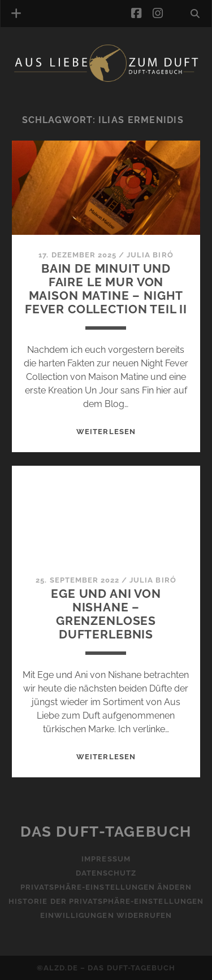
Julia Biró (150, 255)
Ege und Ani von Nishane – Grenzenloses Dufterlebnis (106, 614)
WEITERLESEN (106, 432)
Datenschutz (106, 873)
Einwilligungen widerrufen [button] (106, 915)
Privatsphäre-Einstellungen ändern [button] (106, 887)
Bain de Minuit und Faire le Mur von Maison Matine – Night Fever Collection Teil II (106, 289)
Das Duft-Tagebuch (106, 832)
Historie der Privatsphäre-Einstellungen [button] (106, 901)
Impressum (106, 859)
